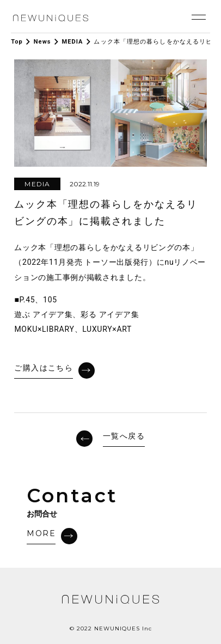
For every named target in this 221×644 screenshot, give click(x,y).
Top (17, 42)
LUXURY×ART (107, 329)
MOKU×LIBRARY (44, 329)
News (42, 42)
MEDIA (72, 42)
